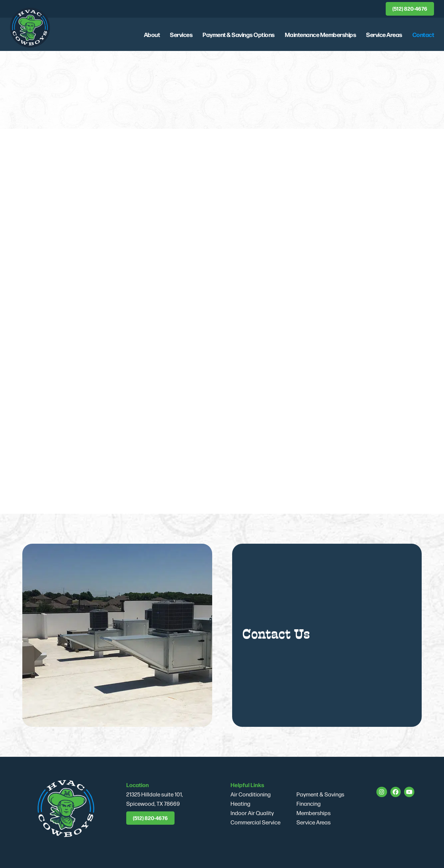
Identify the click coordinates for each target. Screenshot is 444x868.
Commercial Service (255, 822)
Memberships (314, 813)
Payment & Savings (320, 794)
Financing (308, 803)
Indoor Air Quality (252, 813)
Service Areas (314, 822)
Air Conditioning (250, 794)
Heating (240, 803)
